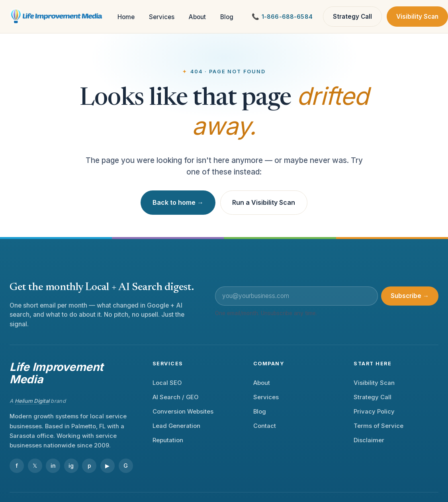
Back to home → (178, 202)
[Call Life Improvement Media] (282, 17)
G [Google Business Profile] (126, 466)
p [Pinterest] (89, 466)
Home (126, 17)
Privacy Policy (374, 412)
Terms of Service (379, 426)
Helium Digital (32, 401)
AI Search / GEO (175, 397)
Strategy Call (352, 17)
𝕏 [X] (35, 466)
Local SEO (167, 383)
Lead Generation (176, 426)
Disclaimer (369, 440)
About (197, 17)
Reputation (168, 440)
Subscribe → (410, 296)
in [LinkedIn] (53, 466)
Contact (265, 426)
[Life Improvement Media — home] (57, 17)
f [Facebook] (17, 466)
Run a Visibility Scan (264, 202)
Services (162, 17)
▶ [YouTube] (107, 466)
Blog (227, 17)
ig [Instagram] (71, 466)
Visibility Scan (417, 17)
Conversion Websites (183, 412)
